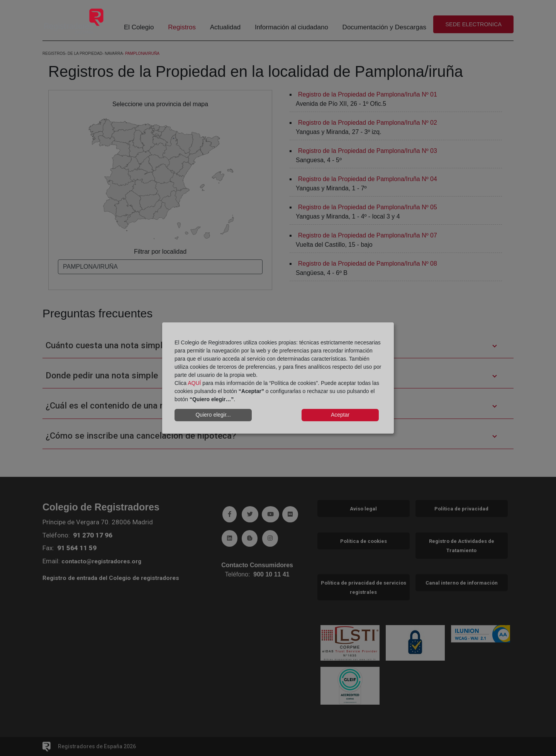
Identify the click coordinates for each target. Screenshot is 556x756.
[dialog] (278, 378)
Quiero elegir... (213, 415)
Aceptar (340, 415)
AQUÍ (194, 383)
